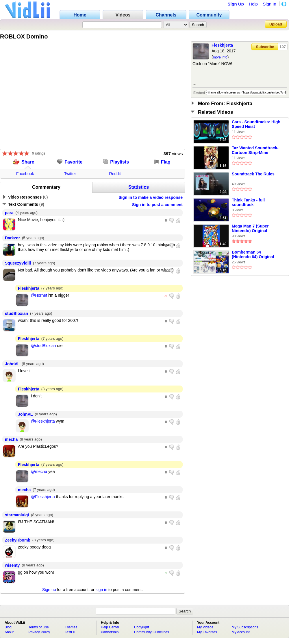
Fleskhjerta (222, 45)
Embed (199, 93)
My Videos (205, 627)
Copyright (141, 627)
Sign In (269, 4)
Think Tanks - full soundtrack (248, 202)
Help (253, 4)
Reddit (115, 174)
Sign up (49, 590)
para (9, 213)
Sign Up (236, 4)
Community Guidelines (152, 632)
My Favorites (207, 632)
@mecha (39, 471)
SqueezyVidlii (18, 263)
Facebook (25, 174)
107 (283, 47)
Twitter (70, 174)
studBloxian (16, 313)
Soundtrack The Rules (253, 174)
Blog (8, 627)
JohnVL (12, 364)
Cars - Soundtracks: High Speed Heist (256, 124)
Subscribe (265, 47)
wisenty (12, 565)
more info (220, 57)
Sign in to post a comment (157, 205)
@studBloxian (43, 346)
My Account (241, 632)
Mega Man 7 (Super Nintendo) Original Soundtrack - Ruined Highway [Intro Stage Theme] (252, 229)
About (9, 632)
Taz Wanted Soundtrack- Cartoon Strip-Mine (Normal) (255, 151)
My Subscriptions (245, 627)
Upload (276, 24)
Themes (71, 627)
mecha (11, 439)
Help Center (110, 627)
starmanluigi (17, 515)
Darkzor (12, 238)
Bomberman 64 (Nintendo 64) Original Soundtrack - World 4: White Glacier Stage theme (253, 255)
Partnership (110, 632)
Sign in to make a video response (151, 197)
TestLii (70, 632)
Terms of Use (39, 627)
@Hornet (39, 295)
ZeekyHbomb (18, 540)
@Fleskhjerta (43, 421)
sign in (101, 590)
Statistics (139, 187)
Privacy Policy (39, 632)
